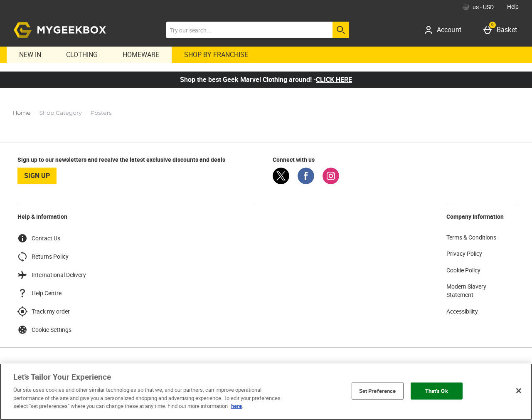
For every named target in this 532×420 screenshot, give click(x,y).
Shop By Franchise (216, 54)
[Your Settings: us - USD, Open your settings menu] (478, 7)
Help (513, 6)
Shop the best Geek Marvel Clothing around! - (266, 79)
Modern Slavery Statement (466, 290)
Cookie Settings (44, 330)
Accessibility (462, 311)
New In (30, 54)
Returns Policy (43, 257)
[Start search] (341, 30)
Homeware (141, 54)
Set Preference (378, 390)
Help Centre (39, 293)
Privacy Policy (464, 253)
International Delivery (52, 275)
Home (21, 113)
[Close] (519, 390)
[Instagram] (331, 182)
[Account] (446, 30)
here (236, 406)
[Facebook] (306, 182)
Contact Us (39, 238)
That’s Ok (437, 390)
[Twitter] (281, 182)
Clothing (82, 54)
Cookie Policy (463, 270)
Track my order (44, 311)
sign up (37, 175)
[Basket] (502, 30)
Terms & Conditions (471, 237)
